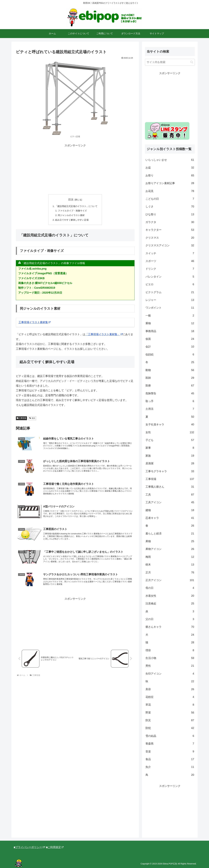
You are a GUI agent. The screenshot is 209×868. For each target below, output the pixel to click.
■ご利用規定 (55, 847)
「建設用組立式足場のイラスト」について (76, 206)
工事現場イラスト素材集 (34, 323)
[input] (170, 62)
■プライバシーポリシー (29, 847)
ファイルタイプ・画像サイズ (72, 211)
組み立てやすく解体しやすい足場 (72, 221)
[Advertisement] (75, 169)
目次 (71, 200)
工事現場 (22, 419)
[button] (192, 62)
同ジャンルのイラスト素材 (71, 216)
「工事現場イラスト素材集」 (104, 335)
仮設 (32, 419)
